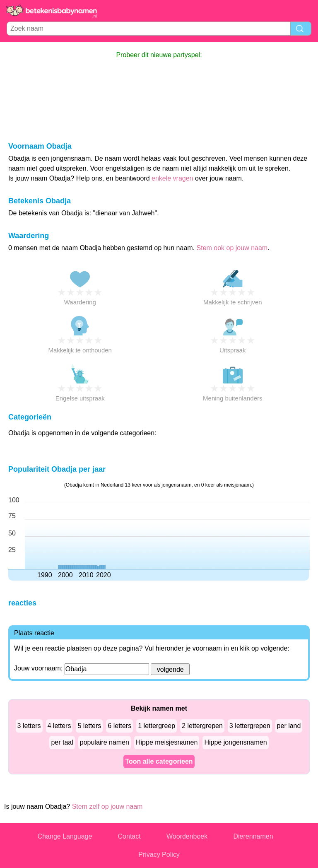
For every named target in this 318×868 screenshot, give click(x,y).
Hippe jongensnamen (235, 742)
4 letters (59, 726)
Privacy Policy (159, 855)
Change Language (65, 836)
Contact (129, 836)
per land (289, 726)
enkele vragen (172, 178)
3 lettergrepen (250, 726)
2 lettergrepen (202, 726)
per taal (62, 742)
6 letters (119, 726)
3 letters (29, 726)
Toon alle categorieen (159, 761)
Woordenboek (187, 836)
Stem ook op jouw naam (232, 248)
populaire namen (105, 742)
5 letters (89, 726)
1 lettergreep (157, 726)
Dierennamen (253, 836)
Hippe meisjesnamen (167, 742)
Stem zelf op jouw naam (107, 807)
